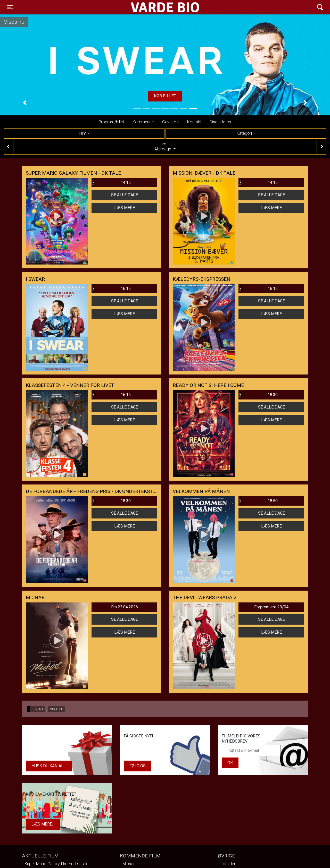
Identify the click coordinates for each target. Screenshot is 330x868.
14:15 (111, 183)
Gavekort (171, 122)
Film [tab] (83, 133)
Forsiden (228, 864)
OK (230, 763)
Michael (129, 864)
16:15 (111, 289)
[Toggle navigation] (10, 7)
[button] (25, 103)
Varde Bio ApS (145, 7)
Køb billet (165, 96)
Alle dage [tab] (165, 147)
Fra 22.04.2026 (125, 607)
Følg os (138, 766)
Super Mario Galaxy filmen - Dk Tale (56, 864)
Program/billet (111, 122)
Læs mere (125, 208)
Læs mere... (43, 824)
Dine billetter (221, 122)
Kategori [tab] (244, 133)
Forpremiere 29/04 (271, 607)
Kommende (143, 122)
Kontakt (194, 122)
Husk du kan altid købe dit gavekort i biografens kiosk (52, 766)
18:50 (258, 501)
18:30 (258, 395)
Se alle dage (125, 195)
